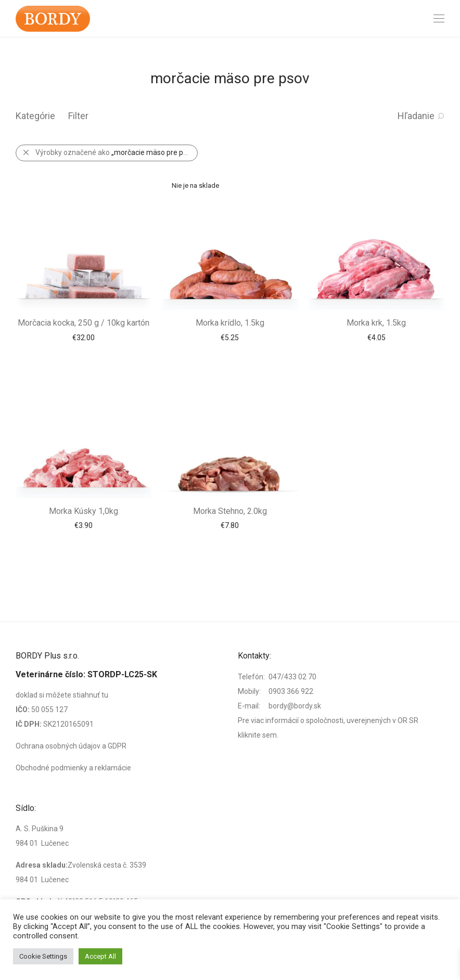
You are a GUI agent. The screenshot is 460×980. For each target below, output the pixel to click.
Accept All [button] (100, 956)
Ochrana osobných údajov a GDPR (71, 746)
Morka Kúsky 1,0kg (84, 511)
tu (105, 695)
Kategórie (35, 116)
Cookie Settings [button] (43, 956)
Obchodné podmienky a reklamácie (73, 768)
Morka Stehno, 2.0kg (230, 511)
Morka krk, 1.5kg (376, 323)
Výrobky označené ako (116, 152)
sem (270, 735)
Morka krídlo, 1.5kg (230, 323)
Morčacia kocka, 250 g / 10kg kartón (84, 323)
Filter (78, 116)
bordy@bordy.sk (295, 706)
